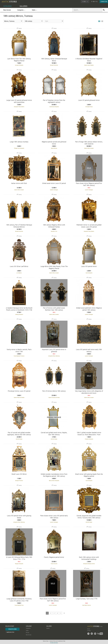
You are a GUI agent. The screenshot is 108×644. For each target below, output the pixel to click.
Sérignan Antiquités (19, 564)
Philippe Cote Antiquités (19, 148)
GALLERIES (23, 6)
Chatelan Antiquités (89, 439)
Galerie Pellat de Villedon (19, 397)
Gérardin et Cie (54, 231)
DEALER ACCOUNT (10, 626)
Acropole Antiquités (19, 65)
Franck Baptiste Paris (19, 605)
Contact (89, 631)
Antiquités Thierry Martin (19, 107)
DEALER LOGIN (12, 629)
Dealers (48, 628)
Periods (28, 633)
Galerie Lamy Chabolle (89, 65)
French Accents (54, 564)
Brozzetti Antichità (54, 65)
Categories (28, 628)
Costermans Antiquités (54, 107)
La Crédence (19, 273)
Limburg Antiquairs (19, 314)
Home (89, 629)
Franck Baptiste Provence (19, 356)
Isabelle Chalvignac (54, 190)
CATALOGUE (7, 6)
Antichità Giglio (19, 439)
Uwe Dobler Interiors (87, 605)
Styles (27, 630)
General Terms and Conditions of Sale (58, 641)
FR (92, 1)
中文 (96, 1)
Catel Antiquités (89, 273)
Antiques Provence (19, 481)
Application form (10, 632)
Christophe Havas (89, 107)
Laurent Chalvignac (89, 190)
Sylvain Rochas (54, 148)
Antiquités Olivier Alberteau (54, 356)
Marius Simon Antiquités (54, 481)
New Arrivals (7, 10)
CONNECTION (104, 1)
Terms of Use (46, 641)
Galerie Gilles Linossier (89, 148)
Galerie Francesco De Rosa (54, 397)
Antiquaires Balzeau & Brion (89, 564)
